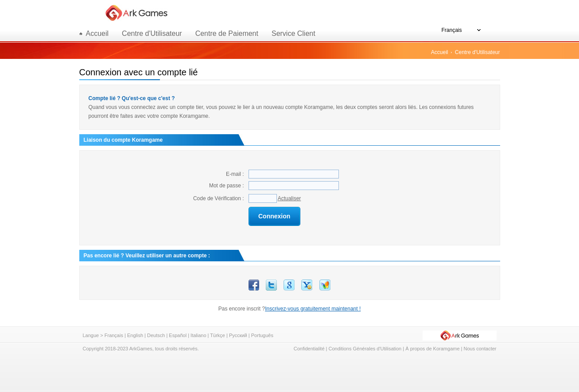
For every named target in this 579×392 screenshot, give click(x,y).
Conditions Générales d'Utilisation (365, 349)
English (135, 335)
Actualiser (289, 198)
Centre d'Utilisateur (152, 33)
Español (178, 335)
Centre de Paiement (227, 33)
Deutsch (156, 335)
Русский (238, 335)
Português (262, 335)
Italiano (198, 335)
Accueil (440, 52)
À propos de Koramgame (432, 349)
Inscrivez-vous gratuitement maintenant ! (313, 309)
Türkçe (218, 335)
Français (114, 335)
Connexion (274, 216)
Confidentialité (309, 349)
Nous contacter (480, 349)
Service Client (293, 33)
